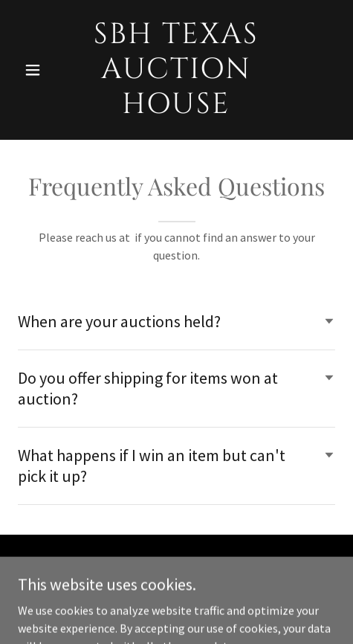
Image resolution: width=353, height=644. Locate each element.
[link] (176, 109)
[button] (42, 70)
